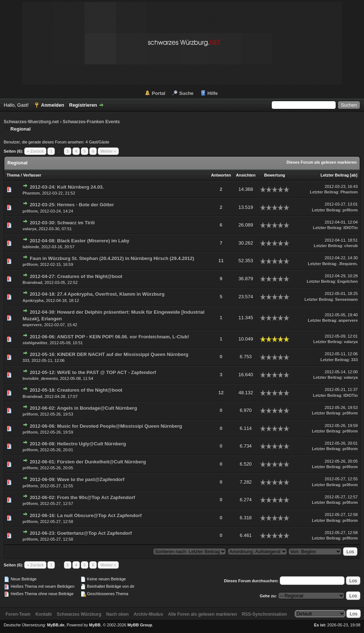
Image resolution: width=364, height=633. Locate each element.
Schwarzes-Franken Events (91, 122)
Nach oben (117, 614)
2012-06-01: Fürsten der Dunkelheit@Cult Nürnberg (88, 462)
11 (221, 261)
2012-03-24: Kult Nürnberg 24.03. (67, 187)
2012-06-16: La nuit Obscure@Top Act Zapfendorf (86, 515)
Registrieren (83, 105)
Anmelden (53, 105)
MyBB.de (56, 625)
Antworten (221, 175)
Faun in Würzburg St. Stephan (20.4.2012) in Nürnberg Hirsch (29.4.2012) (112, 258)
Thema (13, 175)
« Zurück (35, 151)
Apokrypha (33, 301)
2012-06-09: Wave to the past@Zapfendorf (77, 479)
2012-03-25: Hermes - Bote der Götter (72, 205)
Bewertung (275, 175)
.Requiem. (348, 264)
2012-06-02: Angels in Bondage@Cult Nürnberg (83, 408)
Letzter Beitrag (335, 175)
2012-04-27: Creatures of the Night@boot (76, 276)
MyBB (95, 625)
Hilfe (213, 93)
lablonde (31, 247)
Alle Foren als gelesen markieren (202, 614)
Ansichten (246, 175)
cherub (351, 246)
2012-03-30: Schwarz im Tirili (62, 223)
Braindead (32, 282)
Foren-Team (18, 614)
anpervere (32, 325)
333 (26, 360)
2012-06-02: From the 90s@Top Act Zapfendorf (82, 497)
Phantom (31, 193)
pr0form (30, 211)
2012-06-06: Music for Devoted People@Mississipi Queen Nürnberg (106, 426)
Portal (159, 93)
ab (354, 175)
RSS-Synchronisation (265, 614)
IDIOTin (351, 228)
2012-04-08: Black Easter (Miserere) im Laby (80, 241)
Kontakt (44, 614)
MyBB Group (140, 625)
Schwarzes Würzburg (79, 614)
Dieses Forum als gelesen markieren (322, 162)
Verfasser (32, 175)
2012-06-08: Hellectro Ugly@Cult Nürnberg (78, 444)
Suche (186, 93)
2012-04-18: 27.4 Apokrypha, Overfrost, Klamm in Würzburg (97, 294)
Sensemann (346, 299)
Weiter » (108, 151)
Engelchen (347, 281)
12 (221, 393)
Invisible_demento (40, 378)
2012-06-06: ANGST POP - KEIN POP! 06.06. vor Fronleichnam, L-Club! (109, 337)
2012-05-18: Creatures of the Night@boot (76, 390)
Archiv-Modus (149, 614)
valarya (29, 229)
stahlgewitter (35, 343)
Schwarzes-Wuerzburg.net (31, 122)
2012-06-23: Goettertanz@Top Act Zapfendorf (81, 533)
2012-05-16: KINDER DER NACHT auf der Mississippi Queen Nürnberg (109, 354)
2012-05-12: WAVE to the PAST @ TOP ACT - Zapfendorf (93, 372)
